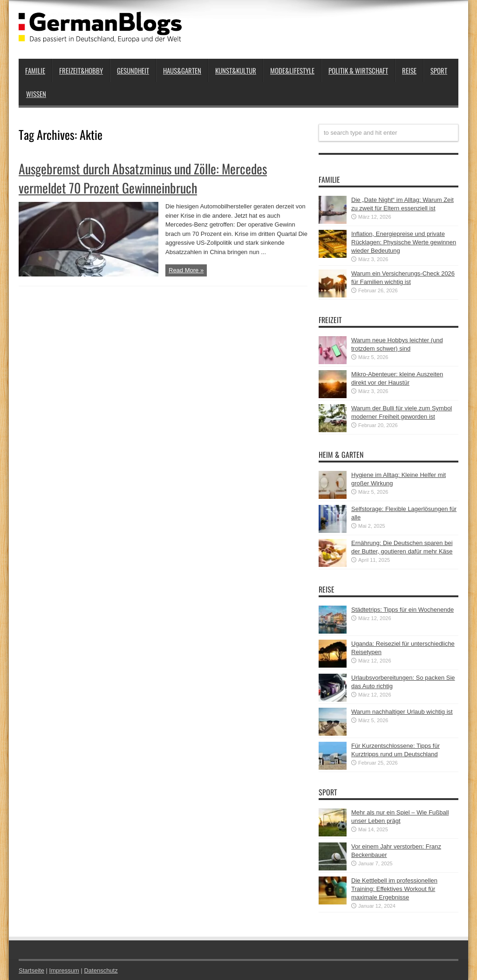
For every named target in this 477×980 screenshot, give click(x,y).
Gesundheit (133, 70)
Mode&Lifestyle (292, 70)
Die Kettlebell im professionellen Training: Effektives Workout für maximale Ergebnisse (394, 889)
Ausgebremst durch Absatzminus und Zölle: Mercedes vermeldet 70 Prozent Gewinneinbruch (143, 178)
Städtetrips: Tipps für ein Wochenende (402, 610)
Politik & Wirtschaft (358, 70)
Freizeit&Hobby (81, 70)
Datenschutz (101, 970)
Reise (409, 70)
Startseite (31, 970)
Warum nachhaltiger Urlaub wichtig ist (402, 712)
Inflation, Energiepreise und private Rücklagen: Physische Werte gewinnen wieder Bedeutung (404, 242)
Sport (439, 70)
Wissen (36, 94)
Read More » (186, 270)
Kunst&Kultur (236, 70)
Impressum (64, 970)
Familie (35, 70)
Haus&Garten (182, 70)
